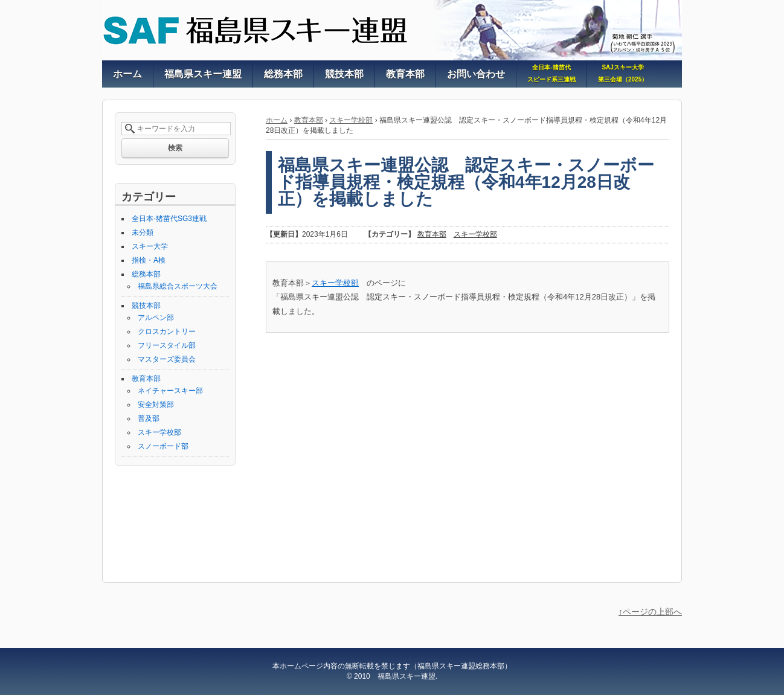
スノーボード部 (163, 446)
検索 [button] (175, 148)
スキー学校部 (351, 120)
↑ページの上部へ (650, 612)
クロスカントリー (167, 331)
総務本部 (146, 274)
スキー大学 (150, 246)
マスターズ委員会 (167, 359)
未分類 (143, 232)
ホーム (277, 120)
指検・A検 (149, 260)
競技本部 (146, 306)
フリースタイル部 (167, 345)
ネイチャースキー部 (170, 391)
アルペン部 (156, 318)
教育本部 (309, 120)
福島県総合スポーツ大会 (178, 286)
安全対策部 (156, 405)
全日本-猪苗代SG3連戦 (169, 219)
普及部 (149, 418)
